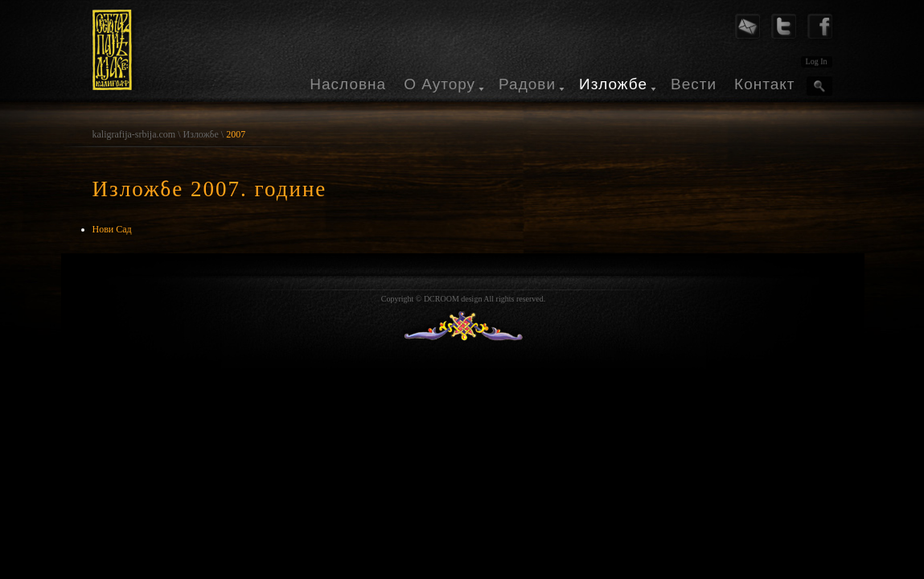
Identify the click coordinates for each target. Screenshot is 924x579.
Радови (527, 84)
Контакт (764, 84)
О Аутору (439, 84)
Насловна (348, 84)
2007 (236, 134)
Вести (694, 84)
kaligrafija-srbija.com (134, 134)
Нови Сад (112, 229)
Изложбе (613, 84)
